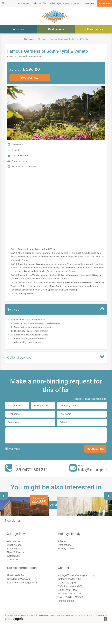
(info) (19, 449)
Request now (30, 78)
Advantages (56, 3)
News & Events (72, 3)
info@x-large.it (93, 470)
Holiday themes (93, 29)
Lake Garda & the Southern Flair (27, 531)
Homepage (29, 39)
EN (3, 3)
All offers (19, 29)
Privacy (15, 449)
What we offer (40, 3)
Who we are (24, 3)
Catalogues (89, 3)
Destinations (56, 29)
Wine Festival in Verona (76, 531)
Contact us (105, 3)
